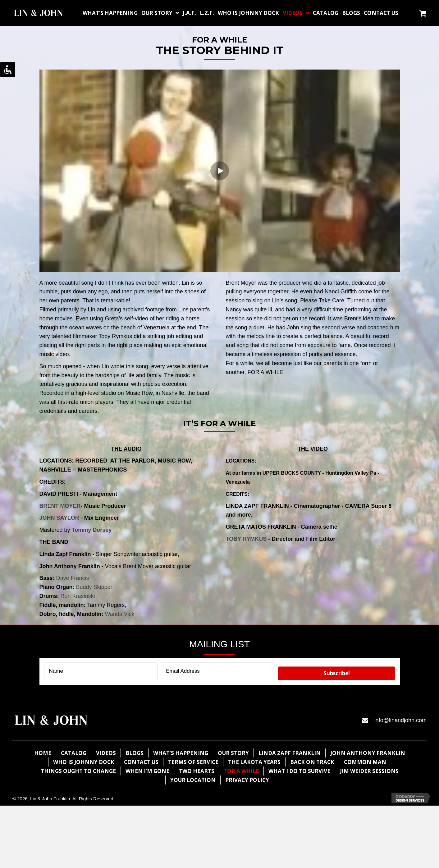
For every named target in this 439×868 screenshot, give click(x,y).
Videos (106, 753)
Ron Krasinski (78, 596)
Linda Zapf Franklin (290, 753)
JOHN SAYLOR (59, 518)
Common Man (365, 762)
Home (43, 753)
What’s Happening (181, 753)
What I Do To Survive (299, 771)
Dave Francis (73, 578)
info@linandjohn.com (400, 720)
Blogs (135, 753)
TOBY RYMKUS (246, 539)
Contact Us (141, 762)
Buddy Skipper (94, 587)
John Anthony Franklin (368, 753)
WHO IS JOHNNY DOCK (84, 762)
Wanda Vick (120, 614)
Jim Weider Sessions (369, 771)
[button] (220, 171)
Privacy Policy (247, 780)
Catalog (74, 753)
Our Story (233, 753)
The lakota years (254, 762)
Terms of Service (193, 762)
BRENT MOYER (60, 506)
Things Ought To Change (78, 771)
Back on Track (312, 762)
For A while (241, 771)
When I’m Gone (147, 771)
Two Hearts (197, 771)
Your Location (193, 780)
